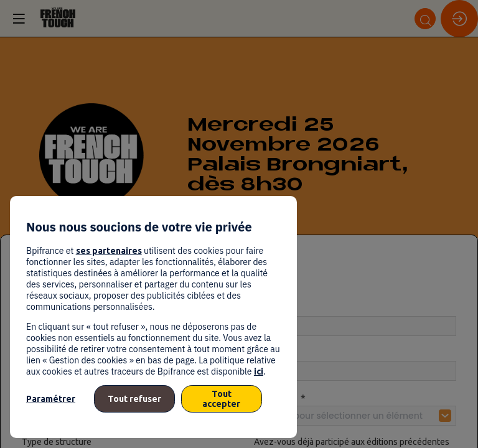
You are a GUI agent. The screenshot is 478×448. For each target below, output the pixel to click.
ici (259, 371)
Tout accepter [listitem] (221, 399)
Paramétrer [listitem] (51, 399)
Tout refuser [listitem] (134, 399)
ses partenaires (109, 251)
